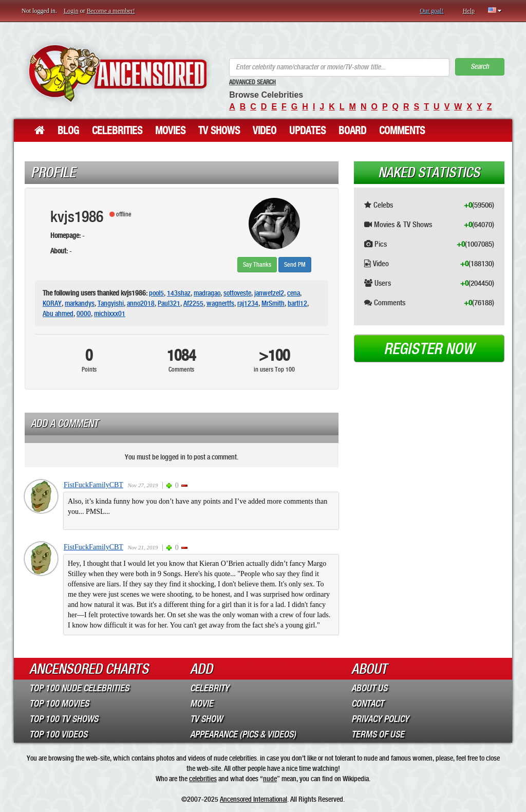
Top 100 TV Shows (64, 719)
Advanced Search (252, 82)
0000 (84, 313)
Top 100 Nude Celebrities (79, 688)
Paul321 (169, 303)
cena (294, 293)
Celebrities (117, 131)
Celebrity (210, 688)
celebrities (203, 779)
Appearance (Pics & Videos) (243, 734)
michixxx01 (110, 313)
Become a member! (111, 11)
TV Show (206, 719)
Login (71, 11)
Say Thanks (257, 265)
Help (469, 11)
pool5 (156, 293)
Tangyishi (111, 303)
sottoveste (237, 293)
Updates (307, 131)
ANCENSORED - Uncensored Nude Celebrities (118, 73)
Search (480, 67)
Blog (68, 131)
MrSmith (273, 303)
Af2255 (193, 303)
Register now (429, 349)
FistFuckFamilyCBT (93, 485)
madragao (207, 293)
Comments (402, 131)
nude (270, 779)
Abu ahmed (58, 313)
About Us (369, 688)
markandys (80, 303)
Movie (202, 704)
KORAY (52, 303)
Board (352, 131)
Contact (368, 704)
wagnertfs (220, 303)
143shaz (179, 293)
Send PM (295, 265)
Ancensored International (253, 799)
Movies (170, 131)
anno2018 (141, 303)
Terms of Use (378, 734)
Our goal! (431, 11)
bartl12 (297, 303)
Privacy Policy (380, 719)
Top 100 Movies (59, 704)
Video (265, 131)
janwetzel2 (269, 293)
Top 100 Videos (58, 734)
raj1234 (248, 303)
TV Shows (219, 131)
